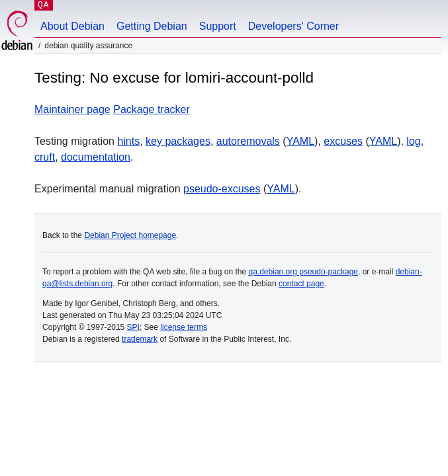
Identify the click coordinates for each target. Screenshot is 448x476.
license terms (184, 327)
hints (128, 141)
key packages (178, 141)
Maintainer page (72, 109)
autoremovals (248, 141)
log (413, 141)
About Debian (72, 26)
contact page (301, 284)
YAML (300, 141)
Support (218, 26)
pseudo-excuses (222, 189)
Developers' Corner (293, 26)
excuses (343, 141)
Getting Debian (152, 26)
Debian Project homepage (130, 235)
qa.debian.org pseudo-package (303, 272)
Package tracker (152, 109)
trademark (140, 339)
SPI (133, 327)
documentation (96, 157)
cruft (45, 157)
